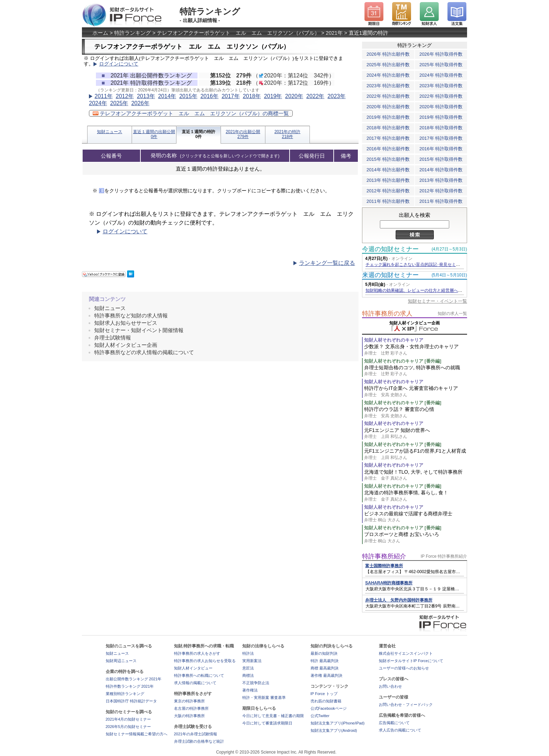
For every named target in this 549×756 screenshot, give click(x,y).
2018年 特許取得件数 (441, 128)
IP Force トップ (324, 694)
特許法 (248, 653)
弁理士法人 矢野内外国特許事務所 (399, 600)
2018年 (252, 96)
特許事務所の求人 (387, 314)
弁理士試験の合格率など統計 (199, 741)
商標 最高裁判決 (325, 668)
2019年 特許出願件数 (388, 117)
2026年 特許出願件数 (388, 54)
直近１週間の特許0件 (199, 134)
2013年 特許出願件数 (388, 180)
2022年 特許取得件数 (441, 96)
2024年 (98, 103)
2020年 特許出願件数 (388, 107)
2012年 (125, 96)
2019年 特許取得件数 (441, 117)
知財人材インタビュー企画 (126, 345)
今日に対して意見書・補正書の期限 (273, 716)
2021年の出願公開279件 (243, 134)
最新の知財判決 (324, 653)
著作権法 (250, 690)
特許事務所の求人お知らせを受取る (205, 661)
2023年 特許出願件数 (388, 86)
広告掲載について (394, 723)
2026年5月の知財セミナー (128, 727)
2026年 (140, 103)
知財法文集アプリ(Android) (334, 730)
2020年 (294, 96)
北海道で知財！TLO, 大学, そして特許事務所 (416, 475)
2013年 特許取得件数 (441, 180)
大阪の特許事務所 (189, 716)
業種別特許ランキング (125, 694)
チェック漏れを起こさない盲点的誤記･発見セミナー (415, 264)
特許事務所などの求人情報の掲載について (144, 352)
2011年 (104, 96)
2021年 (334, 33)
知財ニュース (110, 132)
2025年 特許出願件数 (388, 65)
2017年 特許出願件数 (388, 138)
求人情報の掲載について (195, 683)
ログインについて (119, 64)
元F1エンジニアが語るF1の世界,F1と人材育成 (416, 454)
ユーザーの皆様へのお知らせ (404, 668)
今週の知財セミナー (390, 249)
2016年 (209, 96)
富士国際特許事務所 (384, 566)
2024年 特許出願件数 (388, 75)
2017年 (231, 96)
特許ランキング (133, 33)
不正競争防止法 (256, 683)
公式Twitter (320, 716)
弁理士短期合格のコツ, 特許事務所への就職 (416, 371)
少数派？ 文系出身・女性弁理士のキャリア (416, 350)
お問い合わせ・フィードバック (406, 705)
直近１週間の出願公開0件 (154, 134)
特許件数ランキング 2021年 (130, 686)
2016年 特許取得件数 (441, 149)
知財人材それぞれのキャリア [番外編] (403, 361)
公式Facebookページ (329, 708)
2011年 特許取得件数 (441, 201)
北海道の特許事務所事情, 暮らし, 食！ (416, 496)
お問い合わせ (390, 686)
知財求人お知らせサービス (126, 323)
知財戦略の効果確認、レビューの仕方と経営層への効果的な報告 (426, 290)
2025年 (119, 103)
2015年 (188, 96)
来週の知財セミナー (390, 275)
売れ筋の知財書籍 (326, 701)
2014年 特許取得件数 (441, 170)
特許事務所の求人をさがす (197, 653)
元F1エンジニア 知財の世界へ (416, 434)
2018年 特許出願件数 (388, 128)
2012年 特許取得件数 (441, 191)
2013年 (146, 96)
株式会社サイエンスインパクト (406, 653)
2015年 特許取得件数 (441, 159)
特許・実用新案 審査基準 (264, 697)
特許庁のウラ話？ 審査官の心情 (416, 413)
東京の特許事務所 (189, 701)
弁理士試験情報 (113, 338)
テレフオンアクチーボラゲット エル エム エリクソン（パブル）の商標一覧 (191, 113)
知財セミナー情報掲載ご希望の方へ (137, 734)
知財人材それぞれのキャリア (394, 340)
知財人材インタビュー (193, 668)
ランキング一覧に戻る (327, 263)
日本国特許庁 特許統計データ (131, 701)
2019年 (273, 96)
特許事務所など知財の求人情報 (131, 315)
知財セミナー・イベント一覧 (437, 301)
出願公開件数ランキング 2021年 (134, 679)
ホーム (100, 33)
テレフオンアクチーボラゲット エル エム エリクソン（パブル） (238, 33)
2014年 (167, 96)
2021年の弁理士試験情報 (196, 734)
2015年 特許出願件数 (388, 159)
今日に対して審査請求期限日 (267, 723)
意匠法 (248, 668)
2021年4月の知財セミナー (128, 719)
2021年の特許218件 (288, 134)
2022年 (315, 96)
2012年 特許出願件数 (388, 191)
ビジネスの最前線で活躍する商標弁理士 (416, 517)
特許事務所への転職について (199, 675)
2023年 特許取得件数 (441, 86)
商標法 (248, 675)
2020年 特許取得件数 (441, 107)
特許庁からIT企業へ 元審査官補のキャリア (416, 391)
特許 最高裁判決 (325, 661)
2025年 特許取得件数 (441, 65)
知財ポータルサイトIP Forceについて (411, 661)
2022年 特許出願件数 (388, 96)
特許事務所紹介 (384, 556)
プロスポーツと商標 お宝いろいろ (416, 538)
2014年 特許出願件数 (388, 170)
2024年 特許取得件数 (441, 75)
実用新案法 (252, 661)
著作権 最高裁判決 (326, 675)
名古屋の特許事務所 (191, 708)
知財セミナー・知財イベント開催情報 (139, 330)
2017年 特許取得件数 (441, 138)
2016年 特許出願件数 (388, 149)
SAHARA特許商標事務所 (389, 583)
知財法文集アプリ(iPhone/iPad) (338, 723)
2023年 (336, 96)
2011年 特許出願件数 (388, 201)
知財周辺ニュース (121, 661)
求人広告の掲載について (400, 730)
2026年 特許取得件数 (441, 54)
